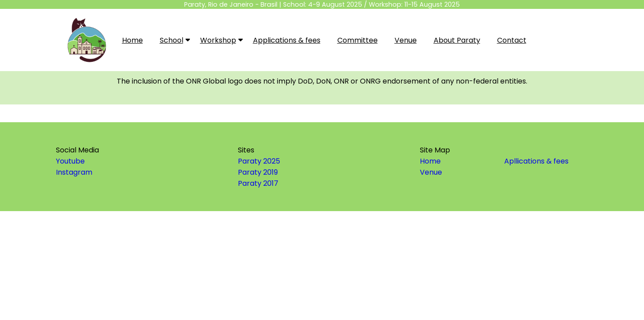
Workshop (220, 40)
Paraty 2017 (258, 183)
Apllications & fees (536, 161)
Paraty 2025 (259, 161)
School (174, 40)
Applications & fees (287, 40)
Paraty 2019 (258, 172)
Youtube (70, 161)
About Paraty (457, 40)
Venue (406, 40)
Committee (358, 40)
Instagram (74, 172)
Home (132, 40)
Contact (512, 40)
